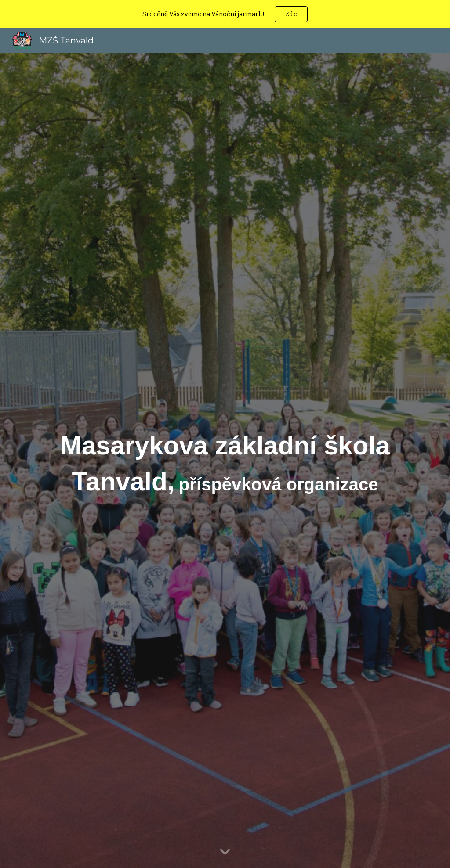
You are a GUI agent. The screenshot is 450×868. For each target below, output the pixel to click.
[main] (225, 461)
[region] (225, 14)
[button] (225, 852)
